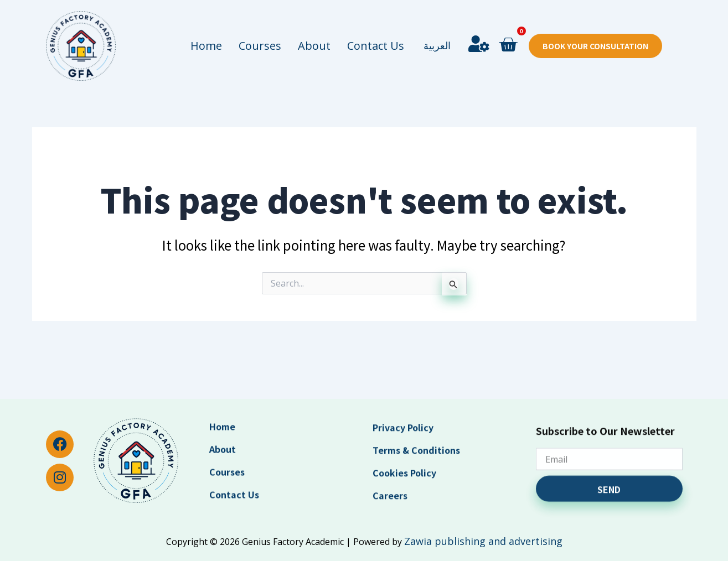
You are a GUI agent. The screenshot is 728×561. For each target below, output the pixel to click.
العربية (437, 25)
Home (206, 25)
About (314, 25)
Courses (260, 25)
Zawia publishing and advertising (483, 541)
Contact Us (376, 25)
